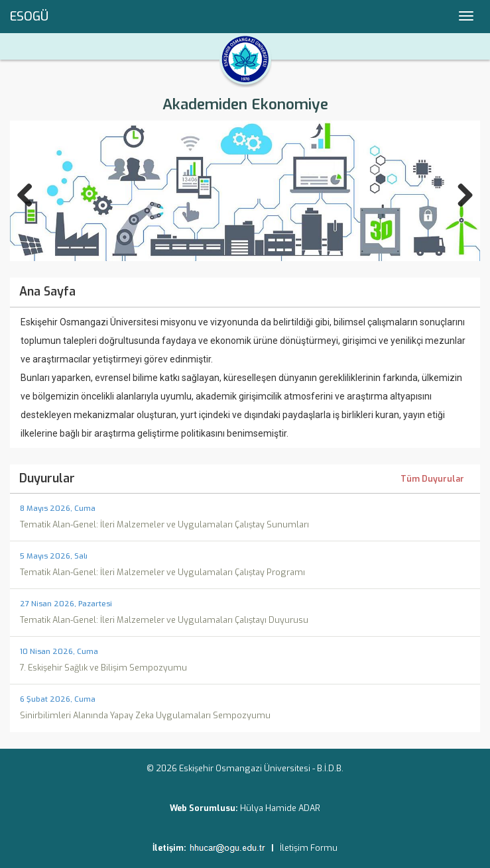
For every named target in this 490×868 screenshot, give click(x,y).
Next (459, 192)
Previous (31, 192)
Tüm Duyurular (432, 480)
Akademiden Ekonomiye (245, 104)
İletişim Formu (309, 848)
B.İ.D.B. (330, 768)
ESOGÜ (29, 17)
